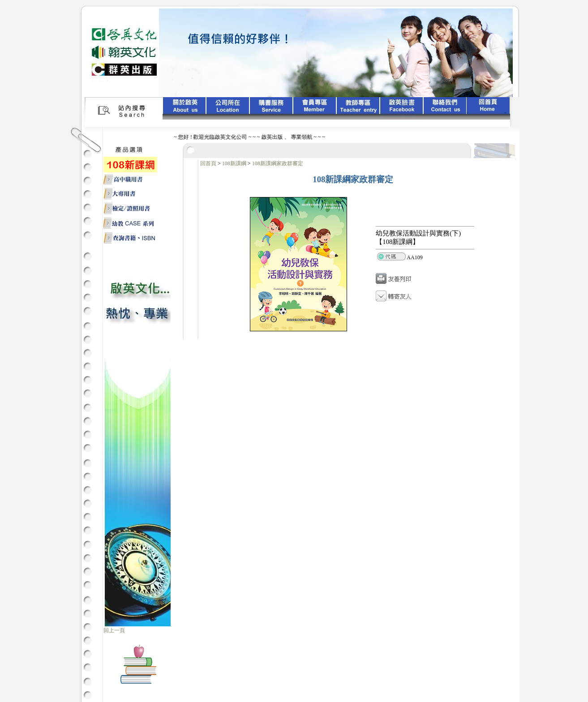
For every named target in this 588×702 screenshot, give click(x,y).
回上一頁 (114, 630)
